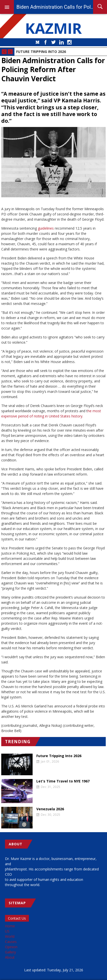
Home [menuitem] (10, 926)
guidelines (46, 228)
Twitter (53, 42)
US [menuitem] (7, 931)
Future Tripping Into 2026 (41, 52)
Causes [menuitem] (11, 942)
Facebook (46, 42)
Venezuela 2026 (50, 809)
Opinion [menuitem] (11, 947)
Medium (38, 42)
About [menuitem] (10, 957)
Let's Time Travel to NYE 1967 (63, 781)
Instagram (69, 42)
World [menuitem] (10, 936)
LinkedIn (61, 42)
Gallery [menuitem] (10, 952)
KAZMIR (53, 28)
